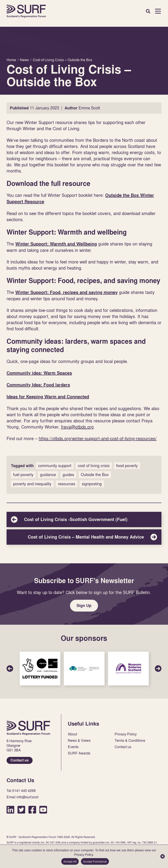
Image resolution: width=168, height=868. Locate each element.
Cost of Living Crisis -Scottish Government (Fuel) (84, 519)
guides (68, 475)
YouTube (43, 810)
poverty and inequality (32, 484)
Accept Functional (95, 862)
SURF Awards (79, 753)
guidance (48, 475)
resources (67, 484)
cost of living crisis (94, 466)
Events (73, 747)
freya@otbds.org (77, 427)
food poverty (127, 466)
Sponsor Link (40, 668)
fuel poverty (23, 475)
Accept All (70, 862)
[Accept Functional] (163, 856)
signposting (92, 484)
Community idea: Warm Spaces (39, 373)
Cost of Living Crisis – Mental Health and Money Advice (84, 537)
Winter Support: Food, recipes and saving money (66, 292)
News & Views (79, 741)
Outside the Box (95, 475)
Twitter (21, 810)
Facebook (32, 810)
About (72, 734)
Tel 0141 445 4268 (21, 791)
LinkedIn (10, 810)
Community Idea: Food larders (38, 385)
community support (55, 466)
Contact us (20, 760)
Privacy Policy (126, 734)
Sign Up (84, 606)
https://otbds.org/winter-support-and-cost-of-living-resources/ (98, 438)
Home (26, 11)
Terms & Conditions (130, 741)
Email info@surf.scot (22, 797)
